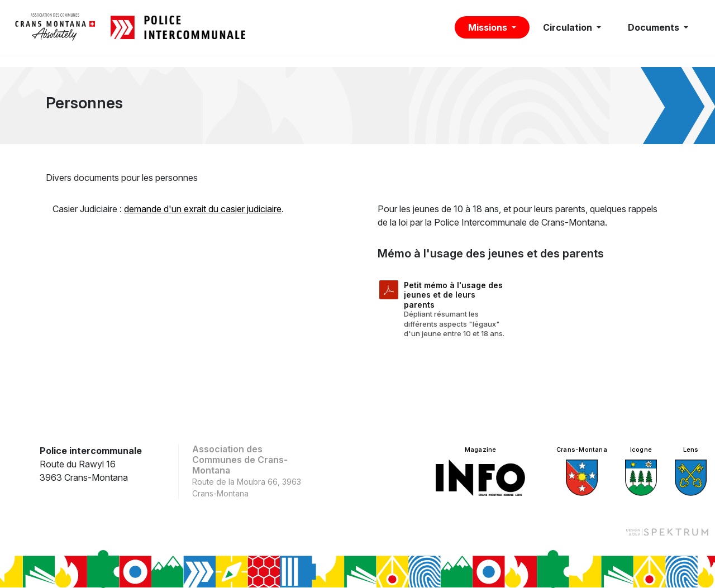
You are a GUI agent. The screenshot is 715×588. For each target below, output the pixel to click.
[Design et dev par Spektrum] (667, 531)
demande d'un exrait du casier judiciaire (203, 209)
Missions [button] (489, 27)
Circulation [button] (569, 27)
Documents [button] (655, 27)
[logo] (55, 27)
